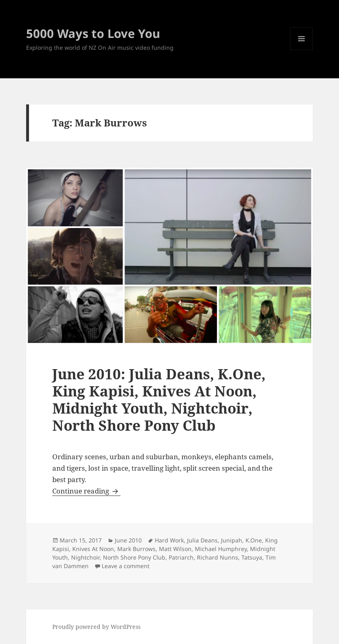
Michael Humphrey (221, 549)
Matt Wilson (175, 549)
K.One (254, 540)
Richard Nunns (217, 557)
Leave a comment (126, 566)
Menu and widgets (302, 50)
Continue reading (86, 491)
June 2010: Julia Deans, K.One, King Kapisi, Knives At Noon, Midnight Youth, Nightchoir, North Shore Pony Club (159, 399)
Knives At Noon (93, 549)
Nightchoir (85, 557)
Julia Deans (202, 540)
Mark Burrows (136, 549)
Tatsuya (252, 557)
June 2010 (128, 540)
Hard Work (169, 540)
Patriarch (181, 557)
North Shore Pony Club (134, 557)
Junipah (232, 540)
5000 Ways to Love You (93, 33)
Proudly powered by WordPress (96, 627)
